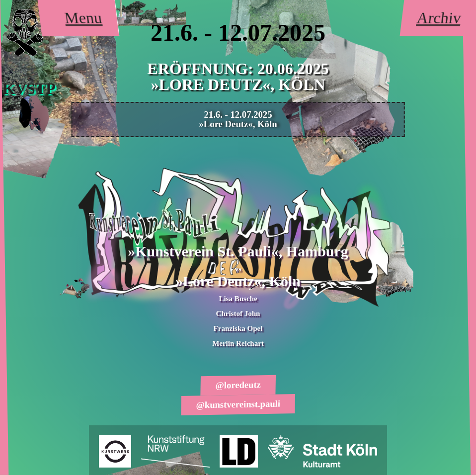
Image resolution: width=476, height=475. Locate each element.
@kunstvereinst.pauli (238, 404)
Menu (83, 18)
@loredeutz (238, 385)
